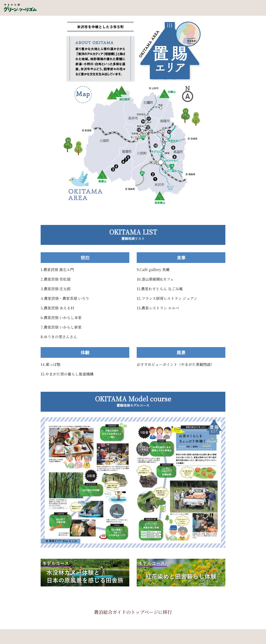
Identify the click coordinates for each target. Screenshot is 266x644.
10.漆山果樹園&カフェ (155, 279)
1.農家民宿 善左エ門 (57, 270)
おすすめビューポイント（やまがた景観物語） (175, 364)
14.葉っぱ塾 (51, 364)
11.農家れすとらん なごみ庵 (160, 289)
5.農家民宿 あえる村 (57, 308)
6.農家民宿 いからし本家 (61, 317)
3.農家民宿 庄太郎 (56, 289)
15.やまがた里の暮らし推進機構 (67, 374)
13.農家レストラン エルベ (158, 308)
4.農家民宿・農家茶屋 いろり (65, 298)
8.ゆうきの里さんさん (59, 337)
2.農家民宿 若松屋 (56, 279)
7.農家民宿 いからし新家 (61, 327)
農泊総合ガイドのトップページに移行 (133, 612)
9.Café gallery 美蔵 (153, 270)
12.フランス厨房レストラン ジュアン (167, 298)
